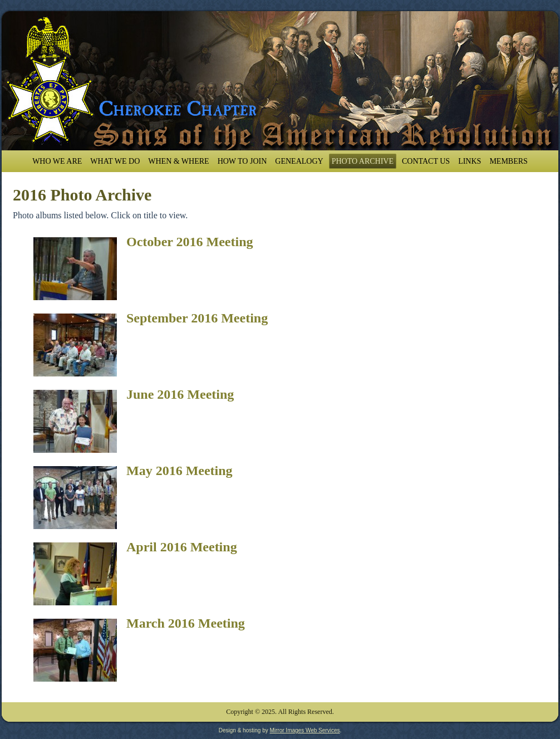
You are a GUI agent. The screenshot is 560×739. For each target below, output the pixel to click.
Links (470, 161)
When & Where (178, 161)
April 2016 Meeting (182, 547)
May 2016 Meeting (180, 471)
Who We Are (57, 161)
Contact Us (426, 161)
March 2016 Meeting (186, 623)
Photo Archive (363, 161)
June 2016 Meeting (180, 394)
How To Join (242, 161)
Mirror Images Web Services (304, 730)
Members (508, 161)
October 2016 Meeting (190, 242)
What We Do (115, 161)
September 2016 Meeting (197, 318)
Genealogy (299, 161)
